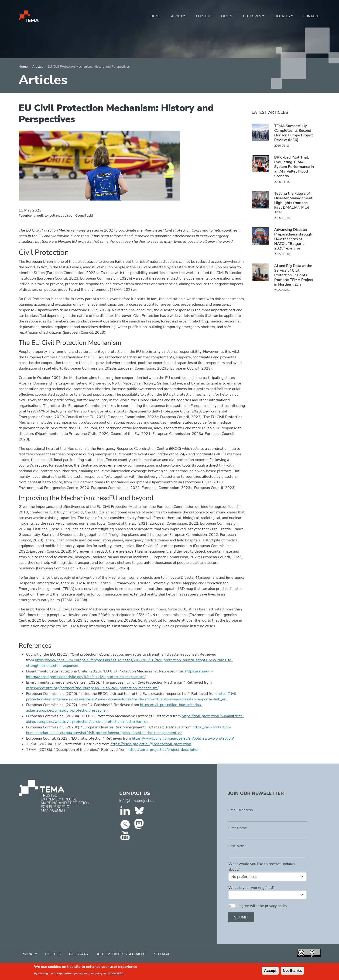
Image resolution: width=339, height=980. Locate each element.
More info (115, 975)
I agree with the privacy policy (262, 906)
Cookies (53, 954)
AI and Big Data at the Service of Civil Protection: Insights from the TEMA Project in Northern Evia (294, 275)
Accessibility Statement (122, 954)
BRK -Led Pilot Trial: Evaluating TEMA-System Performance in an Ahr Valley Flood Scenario (294, 167)
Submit (241, 917)
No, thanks (292, 972)
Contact (311, 16)
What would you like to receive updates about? (262, 867)
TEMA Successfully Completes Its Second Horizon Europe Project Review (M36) (294, 133)
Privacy (29, 954)
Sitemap (162, 954)
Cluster (203, 16)
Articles (38, 67)
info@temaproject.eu (137, 801)
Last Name (237, 846)
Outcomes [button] (252, 16)
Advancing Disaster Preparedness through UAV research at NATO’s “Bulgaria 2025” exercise (293, 239)
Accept (270, 972)
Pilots (227, 16)
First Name (238, 828)
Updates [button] (282, 16)
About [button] (177, 16)
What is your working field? (251, 888)
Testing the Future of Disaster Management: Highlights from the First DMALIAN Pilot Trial (294, 203)
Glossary (79, 954)
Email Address (241, 810)
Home (155, 16)
